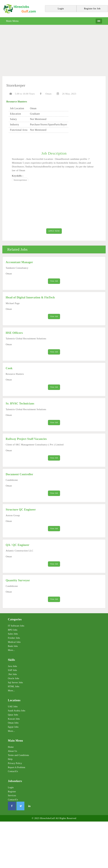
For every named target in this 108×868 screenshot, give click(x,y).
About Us (13, 752)
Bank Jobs (13, 647)
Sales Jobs (13, 635)
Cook (9, 369)
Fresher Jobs (14, 639)
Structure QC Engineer (21, 510)
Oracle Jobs (14, 680)
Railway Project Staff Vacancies (26, 440)
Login (11, 789)
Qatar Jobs (13, 716)
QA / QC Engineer (18, 546)
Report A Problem (17, 769)
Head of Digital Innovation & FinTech (30, 298)
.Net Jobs (12, 676)
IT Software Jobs (16, 627)
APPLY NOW (54, 231)
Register (12, 793)
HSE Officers (14, 333)
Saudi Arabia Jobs (17, 712)
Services (12, 797)
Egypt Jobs (13, 728)
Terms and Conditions (18, 756)
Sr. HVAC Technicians (20, 404)
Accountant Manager (19, 262)
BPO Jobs (13, 631)
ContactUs (13, 773)
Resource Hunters (17, 102)
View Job (54, 281)
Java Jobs (13, 667)
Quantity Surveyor (18, 581)
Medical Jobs (14, 643)
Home (11, 748)
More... (11, 651)
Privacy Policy (15, 765)
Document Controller (19, 475)
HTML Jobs (14, 688)
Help (10, 760)
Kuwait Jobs (14, 720)
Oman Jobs (13, 724)
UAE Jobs (13, 708)
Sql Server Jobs (15, 684)
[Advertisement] (54, 52)
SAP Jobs (13, 671)
